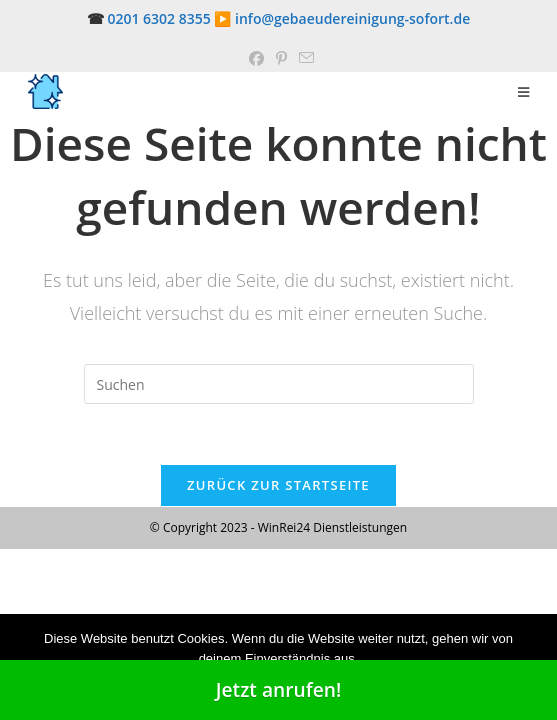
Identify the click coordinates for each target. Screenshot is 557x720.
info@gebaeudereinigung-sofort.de (352, 18)
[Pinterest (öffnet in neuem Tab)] (281, 58)
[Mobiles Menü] (524, 92)
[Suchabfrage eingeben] (279, 384)
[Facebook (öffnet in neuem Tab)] (256, 58)
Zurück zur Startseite (278, 485)
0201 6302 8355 (158, 18)
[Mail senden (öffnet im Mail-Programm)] (303, 58)
